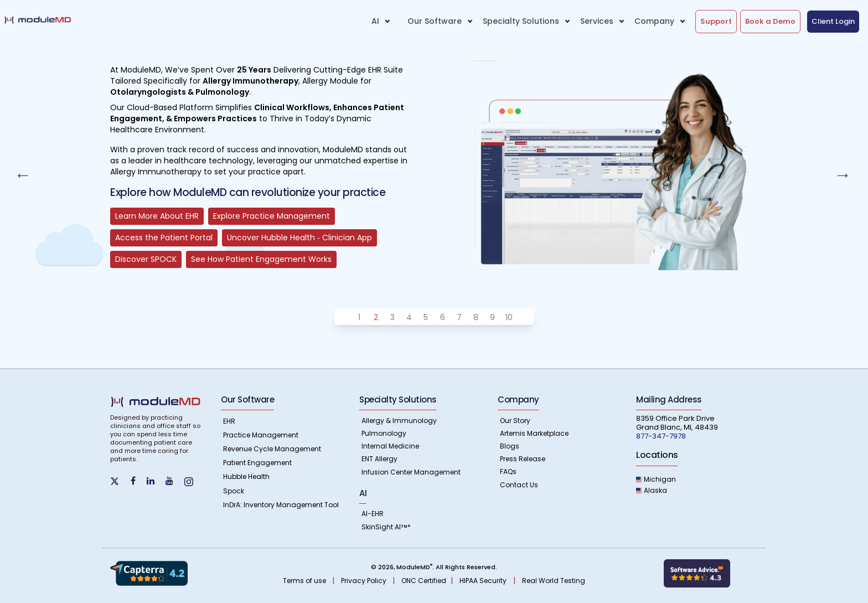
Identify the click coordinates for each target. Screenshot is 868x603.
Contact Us (519, 485)
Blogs (510, 446)
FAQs (508, 471)
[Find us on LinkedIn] (155, 481)
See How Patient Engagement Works (261, 259)
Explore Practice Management (272, 216)
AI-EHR (373, 514)
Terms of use (305, 581)
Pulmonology (384, 433)
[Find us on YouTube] (174, 481)
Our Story (515, 421)
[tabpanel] (434, 155)
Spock (234, 491)
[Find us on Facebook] (138, 481)
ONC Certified (424, 581)
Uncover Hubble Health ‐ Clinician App (299, 238)
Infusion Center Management (411, 472)
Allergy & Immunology (399, 421)
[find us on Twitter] (120, 480)
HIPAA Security (483, 581)
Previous (19, 171)
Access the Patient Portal (164, 238)
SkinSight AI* (386, 527)
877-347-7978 (661, 436)
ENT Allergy (379, 459)
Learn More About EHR (157, 216)
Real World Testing (554, 581)
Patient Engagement (257, 463)
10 (509, 317)
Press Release (523, 459)
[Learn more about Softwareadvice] (697, 573)
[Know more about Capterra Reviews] (149, 573)
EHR (229, 421)
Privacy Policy (365, 581)
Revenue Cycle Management (272, 449)
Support (716, 21)
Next (839, 171)
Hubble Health (246, 476)
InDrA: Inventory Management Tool (281, 505)
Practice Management (261, 435)
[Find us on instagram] (193, 481)
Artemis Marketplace (534, 433)
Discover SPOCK (146, 259)
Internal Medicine (390, 446)
